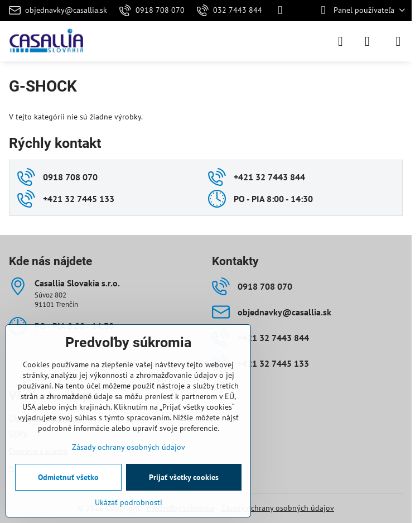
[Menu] (398, 41)
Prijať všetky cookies (184, 477)
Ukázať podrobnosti (129, 502)
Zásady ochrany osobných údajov (277, 508)
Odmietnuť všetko (68, 477)
